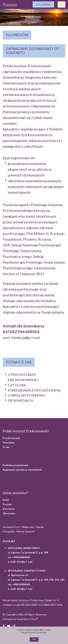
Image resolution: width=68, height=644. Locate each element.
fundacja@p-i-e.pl (25, 337)
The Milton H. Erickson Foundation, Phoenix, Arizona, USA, (34, 239)
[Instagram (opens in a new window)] (14, 625)
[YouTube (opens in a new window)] (9, 625)
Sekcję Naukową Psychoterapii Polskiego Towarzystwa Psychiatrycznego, (32, 251)
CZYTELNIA (17, 385)
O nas (6, 447)
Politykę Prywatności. (37, 632)
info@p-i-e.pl (24, 562)
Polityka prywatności (15, 465)
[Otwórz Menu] (61, 4)
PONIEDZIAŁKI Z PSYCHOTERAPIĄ (34, 390)
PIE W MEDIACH (20, 401)
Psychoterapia (11, 438)
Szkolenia (9, 442)
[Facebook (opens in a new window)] (4, 625)
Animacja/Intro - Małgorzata (23, 527)
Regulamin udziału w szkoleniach (22, 470)
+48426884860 (21, 557)
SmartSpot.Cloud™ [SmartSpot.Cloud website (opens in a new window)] (28, 619)
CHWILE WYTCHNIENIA (26, 395)
